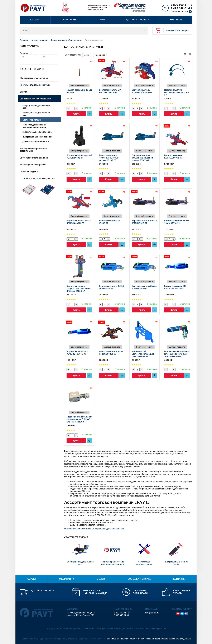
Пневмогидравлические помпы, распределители (35, 126)
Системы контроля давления (34, 158)
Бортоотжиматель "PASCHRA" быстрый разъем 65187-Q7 (109, 158)
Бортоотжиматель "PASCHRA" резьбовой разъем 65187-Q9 (142, 158)
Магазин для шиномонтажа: (78, 529)
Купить (76, 114)
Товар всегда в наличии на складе (95, 592)
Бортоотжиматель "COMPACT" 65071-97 (142, 91)
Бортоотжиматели (32, 120)
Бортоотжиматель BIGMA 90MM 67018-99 (177, 222)
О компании (68, 20)
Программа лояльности (140, 592)
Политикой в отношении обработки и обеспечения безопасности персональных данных (148, 639)
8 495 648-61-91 (181, 8)
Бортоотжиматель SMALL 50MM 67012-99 (144, 287)
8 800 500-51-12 (181, 5)
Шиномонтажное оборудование (36, 99)
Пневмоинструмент (30, 172)
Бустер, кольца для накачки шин (36, 114)
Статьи (101, 20)
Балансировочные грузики (33, 165)
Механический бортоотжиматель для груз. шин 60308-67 (143, 354)
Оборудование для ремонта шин (36, 107)
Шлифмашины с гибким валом (38, 137)
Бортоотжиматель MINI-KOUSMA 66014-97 (111, 91)
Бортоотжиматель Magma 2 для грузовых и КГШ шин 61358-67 (79, 289)
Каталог (35, 20)
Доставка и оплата (137, 20)
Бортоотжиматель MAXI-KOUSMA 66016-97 (79, 222)
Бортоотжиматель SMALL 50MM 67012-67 (112, 287)
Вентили (24, 92)
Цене (86, 55)
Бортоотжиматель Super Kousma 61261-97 (111, 353)
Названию (100, 55)
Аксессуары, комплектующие (37, 132)
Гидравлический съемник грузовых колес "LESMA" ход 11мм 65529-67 (79, 419)
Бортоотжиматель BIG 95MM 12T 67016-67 (175, 287)
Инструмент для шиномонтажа (35, 85)
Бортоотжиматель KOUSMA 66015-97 (173, 157)
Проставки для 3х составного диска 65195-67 (177, 92)
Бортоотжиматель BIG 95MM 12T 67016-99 (78, 353)
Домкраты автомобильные (36, 142)
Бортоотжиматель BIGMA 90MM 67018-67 (144, 222)
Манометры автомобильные (34, 78)
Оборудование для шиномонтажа (108, 529)
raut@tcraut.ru (152, 613)
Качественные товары (182, 592)
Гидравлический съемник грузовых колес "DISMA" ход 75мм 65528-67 (177, 354)
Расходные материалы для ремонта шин (33, 150)
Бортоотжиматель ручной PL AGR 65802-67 (79, 157)
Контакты (176, 20)
